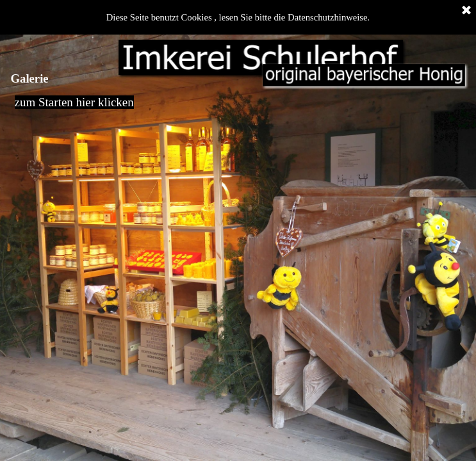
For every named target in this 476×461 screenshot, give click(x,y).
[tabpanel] (238, 109)
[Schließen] (466, 11)
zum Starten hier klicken (74, 102)
